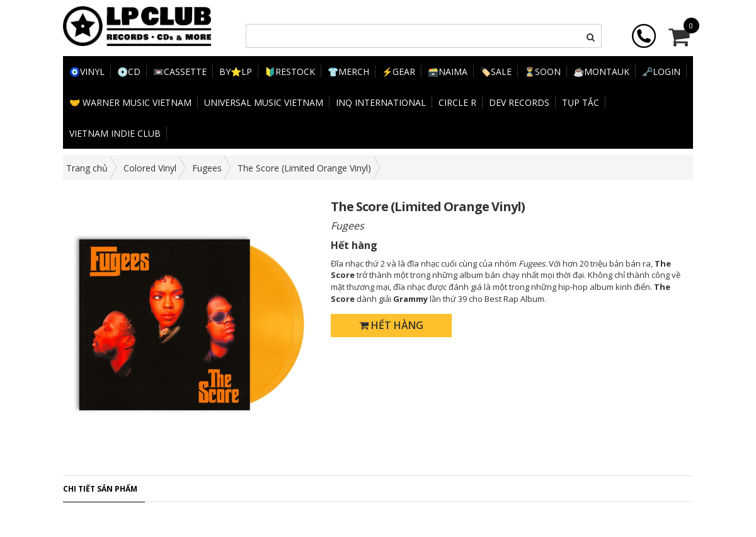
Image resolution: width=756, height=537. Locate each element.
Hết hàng (391, 325)
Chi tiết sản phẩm (100, 489)
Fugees (207, 168)
